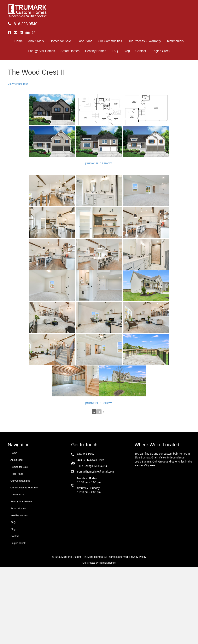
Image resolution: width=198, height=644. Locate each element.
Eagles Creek (161, 51)
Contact (141, 51)
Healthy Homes (96, 51)
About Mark (36, 41)
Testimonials (175, 41)
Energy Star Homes (41, 51)
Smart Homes (70, 51)
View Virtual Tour (18, 84)
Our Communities (110, 41)
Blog (127, 51)
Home (19, 41)
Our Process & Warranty (144, 41)
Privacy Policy (138, 557)
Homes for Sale (60, 41)
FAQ (115, 51)
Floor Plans (84, 41)
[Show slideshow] (99, 163)
